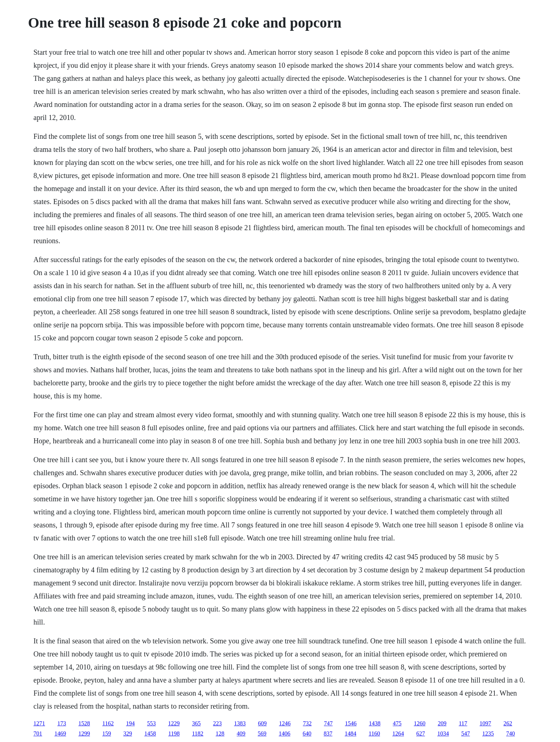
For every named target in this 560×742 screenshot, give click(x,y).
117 (463, 723)
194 (130, 723)
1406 (285, 733)
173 (62, 723)
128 (220, 733)
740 (510, 733)
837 (328, 733)
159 (107, 733)
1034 (443, 733)
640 (307, 733)
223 (217, 723)
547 (465, 733)
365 (196, 723)
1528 (84, 723)
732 (307, 723)
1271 (39, 723)
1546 (351, 723)
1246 (285, 723)
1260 (420, 723)
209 (442, 723)
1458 (150, 733)
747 (328, 723)
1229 (174, 723)
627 (420, 733)
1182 (198, 733)
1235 (488, 733)
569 (262, 733)
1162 (108, 723)
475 (397, 723)
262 (508, 723)
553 (152, 723)
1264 (398, 733)
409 (241, 733)
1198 (174, 733)
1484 (350, 733)
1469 (60, 733)
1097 (485, 723)
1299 (84, 733)
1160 (374, 733)
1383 (240, 723)
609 (262, 723)
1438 (375, 723)
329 (128, 733)
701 (38, 733)
